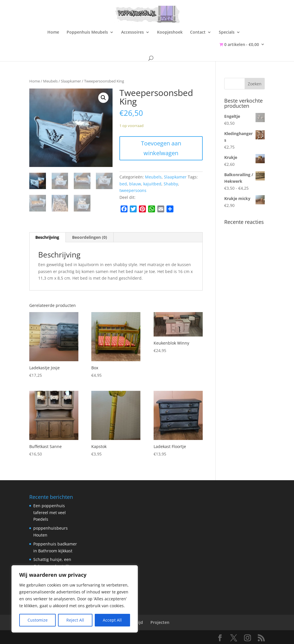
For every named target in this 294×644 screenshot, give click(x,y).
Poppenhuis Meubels (87, 32)
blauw (135, 184)
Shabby (171, 184)
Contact (198, 32)
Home (53, 32)
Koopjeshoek (170, 32)
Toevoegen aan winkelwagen (161, 148)
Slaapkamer (71, 81)
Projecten (160, 622)
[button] (103, 98)
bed (123, 184)
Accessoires (133, 32)
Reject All (75, 620)
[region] (75, 599)
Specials (227, 32)
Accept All (112, 620)
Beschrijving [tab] (47, 237)
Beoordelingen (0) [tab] (90, 237)
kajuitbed (152, 184)
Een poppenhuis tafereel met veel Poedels (50, 513)
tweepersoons (133, 190)
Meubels (50, 81)
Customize (38, 620)
